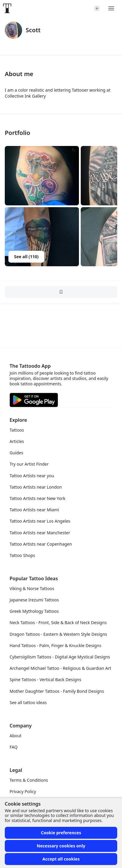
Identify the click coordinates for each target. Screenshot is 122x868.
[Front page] (7, 8)
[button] (42, 176)
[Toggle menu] (111, 8)
